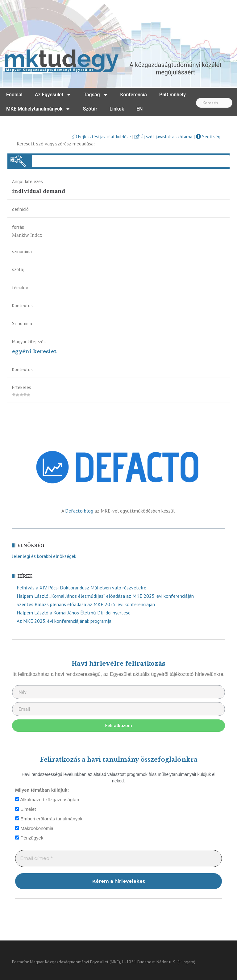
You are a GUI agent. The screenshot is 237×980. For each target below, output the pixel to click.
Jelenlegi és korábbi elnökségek (44, 556)
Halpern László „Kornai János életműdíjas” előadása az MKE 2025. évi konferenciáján (105, 596)
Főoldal (14, 95)
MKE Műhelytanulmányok (38, 109)
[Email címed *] (118, 859)
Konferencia (134, 95)
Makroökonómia (34, 828)
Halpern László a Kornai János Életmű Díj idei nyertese (74, 613)
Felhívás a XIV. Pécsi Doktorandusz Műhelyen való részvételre (81, 588)
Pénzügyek (29, 838)
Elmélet (25, 809)
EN (139, 109)
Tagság (96, 95)
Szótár (90, 109)
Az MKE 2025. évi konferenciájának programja (64, 621)
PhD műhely (173, 95)
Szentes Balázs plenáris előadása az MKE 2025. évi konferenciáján (86, 604)
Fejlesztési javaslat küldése (102, 137)
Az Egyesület (53, 95)
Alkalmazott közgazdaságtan (47, 800)
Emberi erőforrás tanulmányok (49, 819)
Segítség (208, 136)
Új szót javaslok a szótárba (163, 137)
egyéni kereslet (34, 351)
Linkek (117, 109)
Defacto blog (79, 511)
